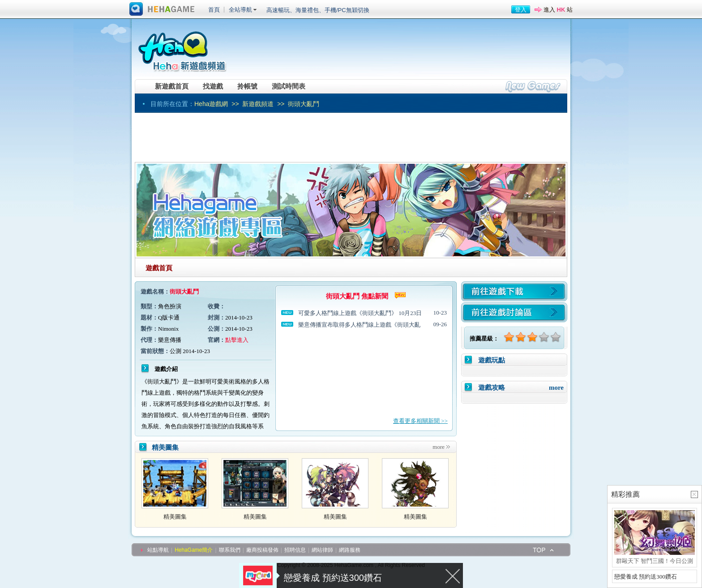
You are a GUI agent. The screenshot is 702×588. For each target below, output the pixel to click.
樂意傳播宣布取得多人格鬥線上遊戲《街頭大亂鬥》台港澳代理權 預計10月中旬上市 (359, 325)
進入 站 (558, 10)
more (439, 447)
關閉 (453, 575)
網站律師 (322, 550)
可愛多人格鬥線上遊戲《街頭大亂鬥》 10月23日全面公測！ (360, 313)
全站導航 (240, 10)
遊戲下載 (514, 291)
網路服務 (350, 550)
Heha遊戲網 (211, 104)
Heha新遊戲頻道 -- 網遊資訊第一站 (182, 48)
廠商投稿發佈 (262, 550)
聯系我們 (230, 550)
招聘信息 (295, 550)
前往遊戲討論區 (514, 312)
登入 (521, 10)
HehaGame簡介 (194, 550)
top (544, 550)
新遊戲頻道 (258, 104)
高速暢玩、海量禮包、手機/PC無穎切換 (318, 10)
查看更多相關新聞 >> (420, 421)
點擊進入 (237, 340)
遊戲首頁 (159, 268)
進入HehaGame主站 (162, 9)
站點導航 (158, 550)
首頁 (214, 10)
